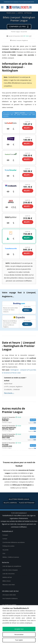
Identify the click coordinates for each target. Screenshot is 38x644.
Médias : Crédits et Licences (11, 557)
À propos (5, 535)
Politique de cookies (8, 546)
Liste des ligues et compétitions (12, 566)
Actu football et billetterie (10, 599)
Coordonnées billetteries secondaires (14, 542)
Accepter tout (19, 629)
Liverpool (20, 13)
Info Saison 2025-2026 (9, 595)
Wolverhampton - (19, 428)
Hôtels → (27, 310)
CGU (4, 553)
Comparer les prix (17, 27)
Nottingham (28, 13)
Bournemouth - (19, 437)
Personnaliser (19, 634)
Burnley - (19, 420)
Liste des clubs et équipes (10, 570)
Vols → (27, 324)
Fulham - (19, 445)
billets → (28, 128)
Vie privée (5, 550)
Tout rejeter (19, 640)
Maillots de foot (7, 577)
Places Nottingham (27, 503)
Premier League (11, 13)
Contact (5, 539)
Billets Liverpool (10, 503)
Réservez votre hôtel (9, 585)
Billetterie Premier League (19, 499)
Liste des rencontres (9, 574)
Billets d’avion (7, 581)
